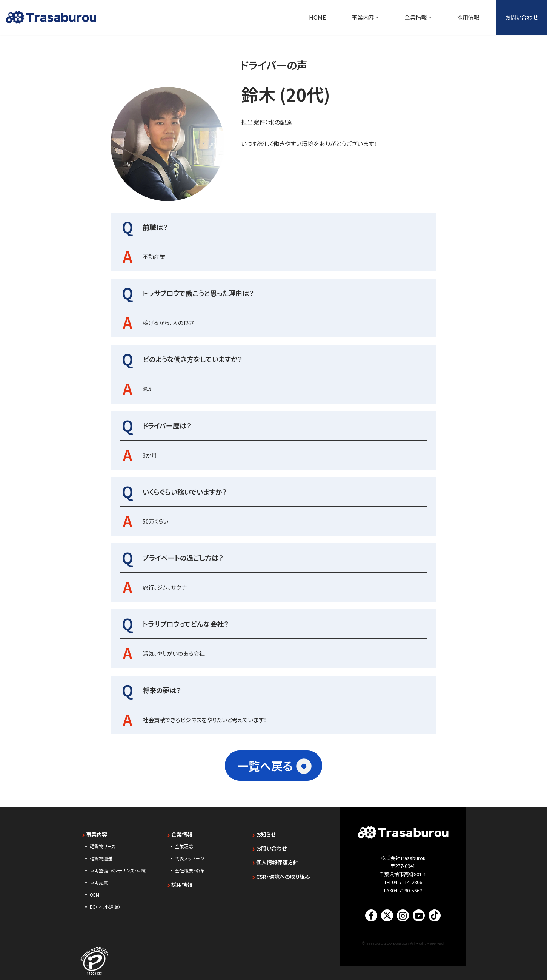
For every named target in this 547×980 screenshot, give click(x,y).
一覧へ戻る (265, 761)
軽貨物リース (103, 842)
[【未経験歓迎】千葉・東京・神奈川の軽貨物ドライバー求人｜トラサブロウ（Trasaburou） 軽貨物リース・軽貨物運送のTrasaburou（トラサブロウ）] (51, 17)
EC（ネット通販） (105, 902)
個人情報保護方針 (275, 858)
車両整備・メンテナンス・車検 (118, 866)
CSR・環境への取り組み (281, 872)
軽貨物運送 (101, 854)
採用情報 (468, 17)
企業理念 (184, 842)
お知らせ (264, 830)
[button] (377, 17)
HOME (317, 17)
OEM (94, 890)
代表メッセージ (190, 854)
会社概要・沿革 (190, 866)
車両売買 (99, 878)
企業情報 (180, 830)
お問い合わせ (522, 17)
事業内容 (95, 830)
